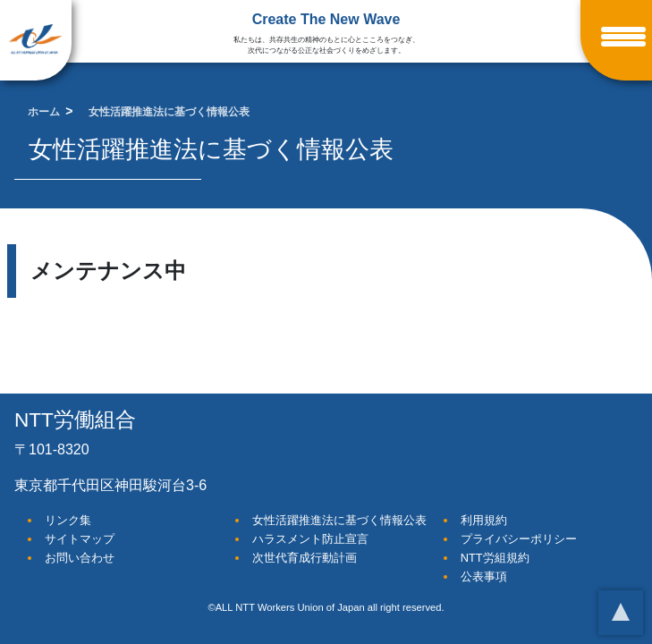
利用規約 (484, 520)
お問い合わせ (80, 558)
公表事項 (484, 576)
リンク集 (68, 520)
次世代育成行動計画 (305, 558)
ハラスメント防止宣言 (310, 539)
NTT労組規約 (495, 558)
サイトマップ (80, 539)
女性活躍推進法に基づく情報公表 (339, 520)
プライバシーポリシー (519, 539)
